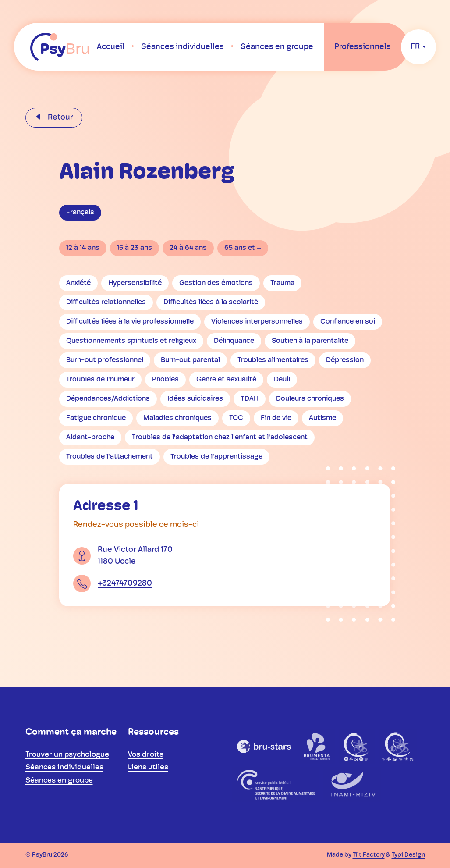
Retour (60, 118)
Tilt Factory (369, 855)
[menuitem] (111, 47)
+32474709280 (125, 584)
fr (415, 47)
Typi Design (408, 855)
